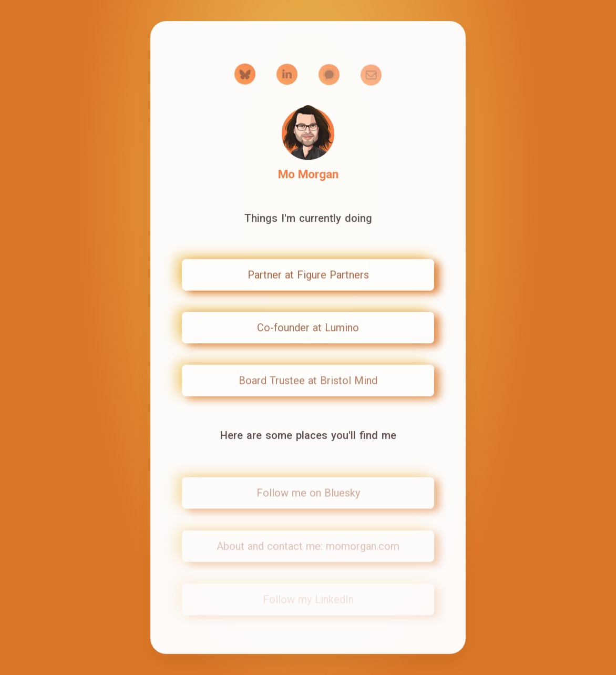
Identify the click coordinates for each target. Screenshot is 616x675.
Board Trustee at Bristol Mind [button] (308, 381)
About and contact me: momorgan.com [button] (308, 547)
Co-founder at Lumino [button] (308, 328)
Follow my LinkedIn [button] (308, 600)
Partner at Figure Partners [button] (308, 275)
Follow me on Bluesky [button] (308, 494)
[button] (245, 75)
